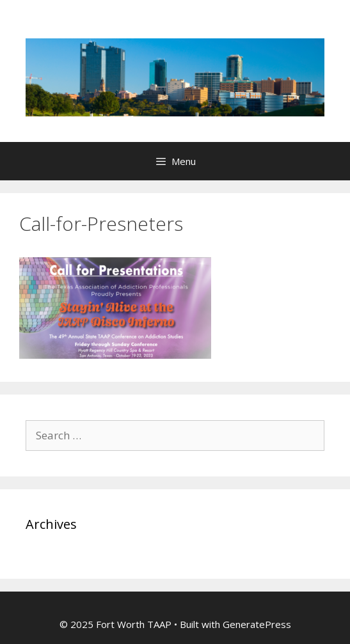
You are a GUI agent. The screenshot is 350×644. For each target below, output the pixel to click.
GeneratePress (257, 624)
